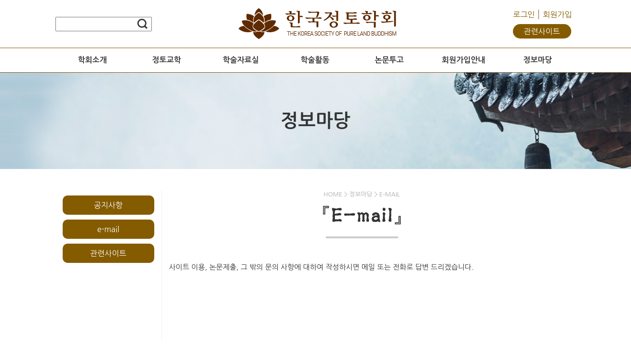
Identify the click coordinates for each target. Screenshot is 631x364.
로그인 (524, 14)
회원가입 (557, 14)
